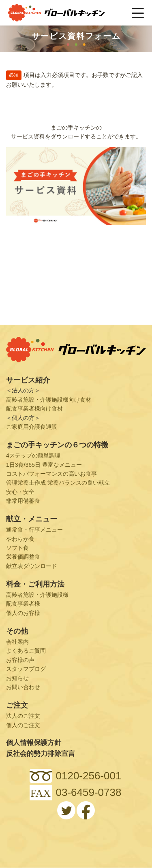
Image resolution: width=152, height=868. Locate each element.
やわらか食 (20, 539)
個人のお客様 (23, 613)
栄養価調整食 (23, 557)
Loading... (76, 278)
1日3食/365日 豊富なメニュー (44, 465)
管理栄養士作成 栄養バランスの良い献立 (58, 483)
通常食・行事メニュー (34, 530)
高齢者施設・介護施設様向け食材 (49, 400)
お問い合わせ (23, 687)
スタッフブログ (26, 669)
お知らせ (17, 678)
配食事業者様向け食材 (34, 408)
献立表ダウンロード (32, 566)
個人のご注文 (23, 725)
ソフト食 (17, 548)
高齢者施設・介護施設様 (37, 595)
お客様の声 (20, 660)
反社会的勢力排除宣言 (41, 754)
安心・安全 (20, 492)
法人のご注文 (23, 716)
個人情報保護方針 (34, 743)
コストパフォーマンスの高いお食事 (51, 474)
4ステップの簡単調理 (33, 455)
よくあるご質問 (26, 651)
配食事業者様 (23, 604)
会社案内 (17, 642)
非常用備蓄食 (23, 501)
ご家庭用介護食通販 (32, 427)
